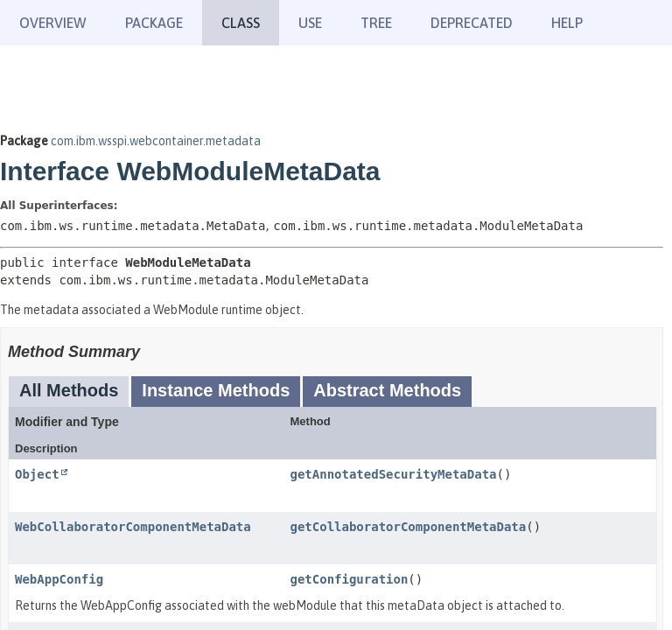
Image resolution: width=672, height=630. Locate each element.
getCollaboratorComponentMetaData (409, 527)
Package (154, 23)
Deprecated (472, 23)
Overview (53, 23)
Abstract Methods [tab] (387, 390)
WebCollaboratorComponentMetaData (133, 527)
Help (567, 23)
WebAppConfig (59, 579)
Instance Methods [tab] (216, 390)
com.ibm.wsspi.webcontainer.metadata (156, 141)
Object (37, 474)
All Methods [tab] (69, 390)
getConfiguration (350, 579)
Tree (376, 23)
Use (310, 23)
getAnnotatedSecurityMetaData (394, 474)
